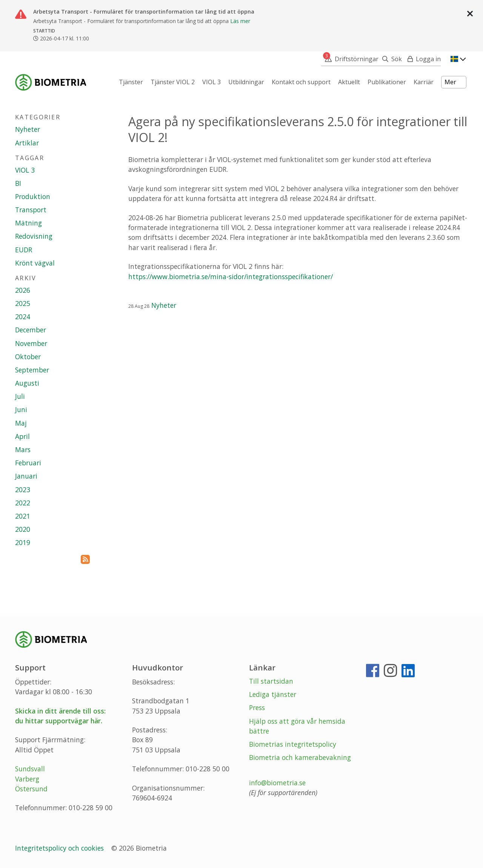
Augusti (27, 383)
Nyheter (164, 305)
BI (18, 183)
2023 (23, 490)
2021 (23, 516)
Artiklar (27, 143)
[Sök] (390, 59)
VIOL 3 (25, 170)
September (32, 370)
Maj (21, 423)
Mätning (28, 223)
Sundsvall (30, 769)
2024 (23, 317)
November (31, 343)
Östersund (31, 789)
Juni (21, 409)
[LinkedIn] (408, 673)
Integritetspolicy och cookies (60, 848)
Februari (28, 463)
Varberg (27, 779)
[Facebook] (373, 673)
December (31, 330)
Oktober (28, 357)
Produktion (33, 196)
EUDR (24, 250)
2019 (23, 542)
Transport (31, 210)
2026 (23, 290)
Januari (26, 476)
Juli (20, 396)
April (22, 436)
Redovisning (34, 236)
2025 (23, 303)
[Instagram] (390, 673)
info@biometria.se (277, 783)
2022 (23, 503)
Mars (23, 449)
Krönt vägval (35, 263)
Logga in (428, 59)
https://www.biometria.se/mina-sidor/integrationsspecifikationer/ (231, 276)
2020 (23, 529)
